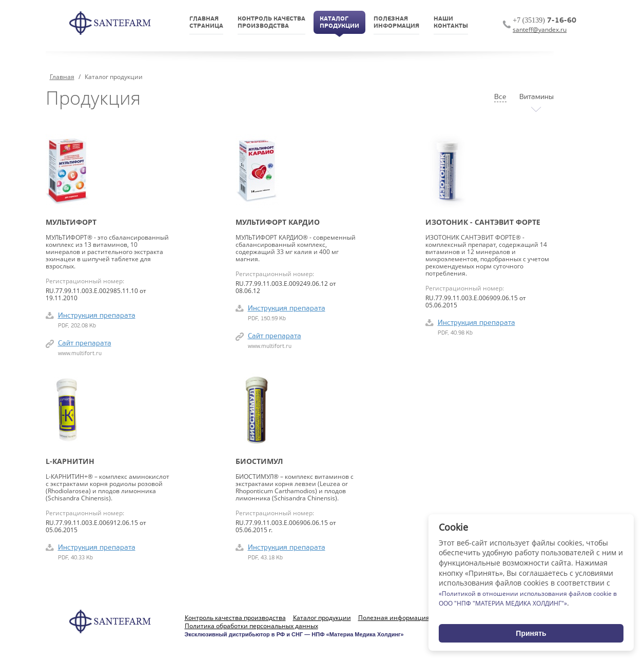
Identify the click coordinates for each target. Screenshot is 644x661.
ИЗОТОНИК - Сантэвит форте (483, 222)
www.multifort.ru (80, 354)
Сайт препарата (85, 344)
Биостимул (259, 461)
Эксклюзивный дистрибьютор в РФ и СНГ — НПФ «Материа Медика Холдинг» (294, 634)
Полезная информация (394, 618)
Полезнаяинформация (396, 23)
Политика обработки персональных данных (251, 626)
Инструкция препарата (97, 316)
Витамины (536, 97)
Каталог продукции (322, 618)
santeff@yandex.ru (540, 30)
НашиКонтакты (451, 23)
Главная (62, 77)
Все (500, 97)
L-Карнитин (70, 461)
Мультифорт (71, 222)
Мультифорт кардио (278, 222)
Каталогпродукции (339, 23)
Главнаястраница (206, 23)
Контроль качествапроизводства (271, 23)
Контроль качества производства (235, 618)
